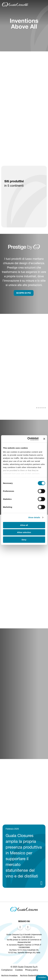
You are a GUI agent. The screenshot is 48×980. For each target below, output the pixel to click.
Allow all (24, 525)
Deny (24, 540)
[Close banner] (44, 439)
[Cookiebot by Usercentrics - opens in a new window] (29, 439)
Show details (34, 517)
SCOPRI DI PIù (24, 293)
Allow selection (24, 532)
